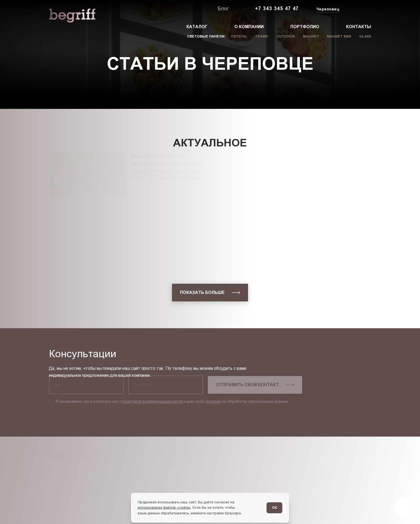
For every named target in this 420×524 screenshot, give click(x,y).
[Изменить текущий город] (327, 10)
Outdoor (286, 36)
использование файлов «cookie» (164, 508)
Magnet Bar (339, 36)
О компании (249, 27)
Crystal (239, 36)
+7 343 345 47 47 (277, 9)
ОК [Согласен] (274, 508)
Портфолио (305, 27)
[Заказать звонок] (359, 9)
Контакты (359, 27)
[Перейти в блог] (403, 507)
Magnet (311, 36)
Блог (223, 8)
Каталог (197, 27)
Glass (365, 36)
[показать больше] (210, 293)
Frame (262, 36)
